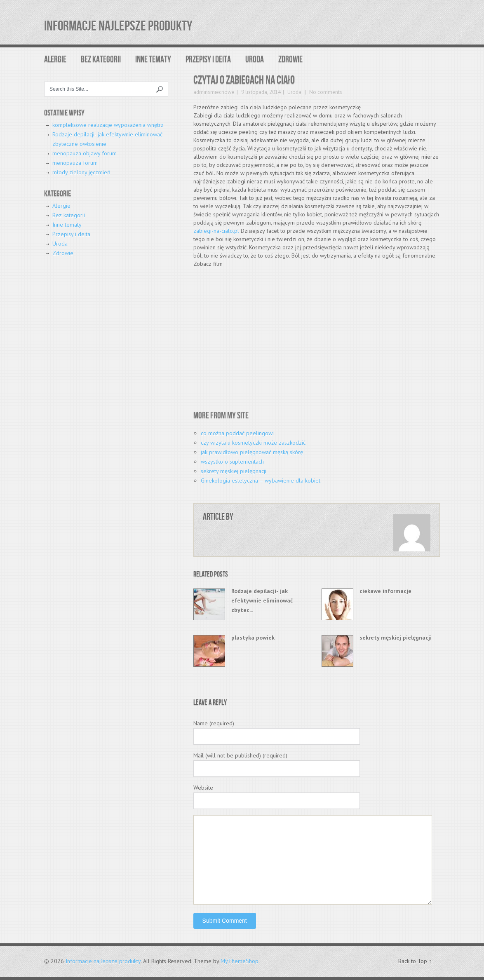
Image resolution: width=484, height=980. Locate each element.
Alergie (55, 60)
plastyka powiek (253, 638)
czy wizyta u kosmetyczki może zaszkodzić (253, 443)
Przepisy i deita (208, 60)
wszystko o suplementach (232, 462)
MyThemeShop (240, 961)
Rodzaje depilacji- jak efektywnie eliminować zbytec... (262, 600)
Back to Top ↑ (415, 961)
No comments (325, 92)
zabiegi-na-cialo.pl (216, 231)
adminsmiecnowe (214, 92)
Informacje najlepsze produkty (118, 26)
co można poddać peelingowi (237, 433)
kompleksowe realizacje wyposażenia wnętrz (108, 125)
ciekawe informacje (385, 591)
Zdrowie (290, 60)
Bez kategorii (101, 60)
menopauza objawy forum (85, 153)
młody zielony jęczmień (81, 172)
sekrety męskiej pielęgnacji (234, 471)
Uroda (255, 60)
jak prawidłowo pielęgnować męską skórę (252, 452)
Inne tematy (153, 60)
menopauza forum (75, 163)
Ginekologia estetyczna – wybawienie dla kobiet (261, 481)
